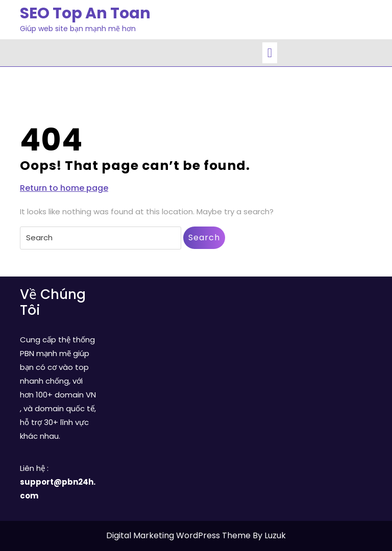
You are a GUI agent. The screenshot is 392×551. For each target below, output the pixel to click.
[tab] (270, 53)
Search (204, 237)
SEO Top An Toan (85, 13)
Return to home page (64, 188)
